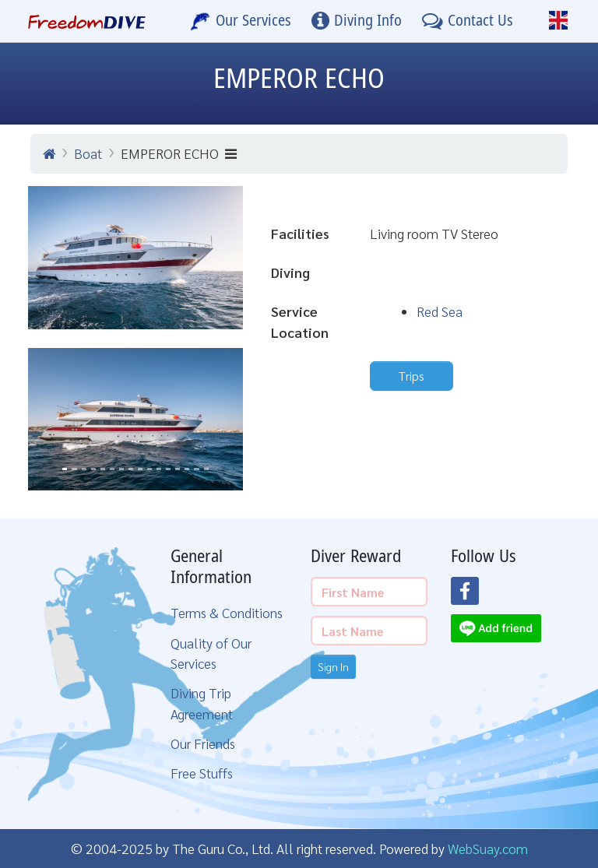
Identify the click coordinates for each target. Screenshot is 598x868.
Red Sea (440, 311)
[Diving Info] (357, 21)
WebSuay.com (488, 848)
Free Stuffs (202, 773)
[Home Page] (87, 21)
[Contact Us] (468, 21)
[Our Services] (241, 21)
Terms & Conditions (227, 612)
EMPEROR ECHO (179, 153)
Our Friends (203, 743)
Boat (88, 153)
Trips (412, 376)
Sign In (333, 666)
